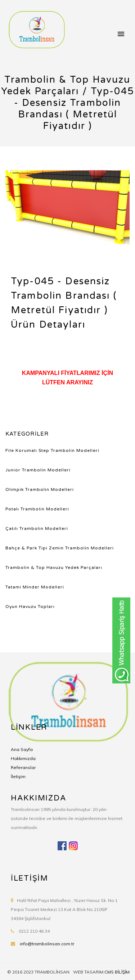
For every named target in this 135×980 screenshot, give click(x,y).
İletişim (18, 776)
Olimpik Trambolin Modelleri (40, 489)
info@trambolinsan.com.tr (47, 944)
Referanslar (23, 767)
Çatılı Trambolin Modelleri (37, 528)
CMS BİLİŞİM (117, 972)
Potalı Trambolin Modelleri (37, 509)
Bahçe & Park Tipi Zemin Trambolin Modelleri (60, 548)
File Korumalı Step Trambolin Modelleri (52, 450)
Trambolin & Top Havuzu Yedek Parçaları (54, 567)
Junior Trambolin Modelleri (38, 470)
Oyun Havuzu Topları (30, 606)
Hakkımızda (23, 758)
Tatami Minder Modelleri (35, 587)
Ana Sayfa (22, 749)
